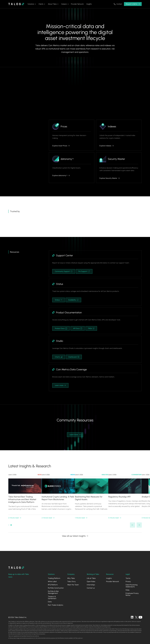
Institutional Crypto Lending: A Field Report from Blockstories (58, 498)
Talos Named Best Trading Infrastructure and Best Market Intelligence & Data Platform (22, 499)
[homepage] (16, 568)
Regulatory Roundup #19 (119, 497)
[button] (32, 4)
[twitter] (136, 617)
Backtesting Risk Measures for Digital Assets (89, 498)
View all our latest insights (74, 536)
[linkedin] (132, 617)
